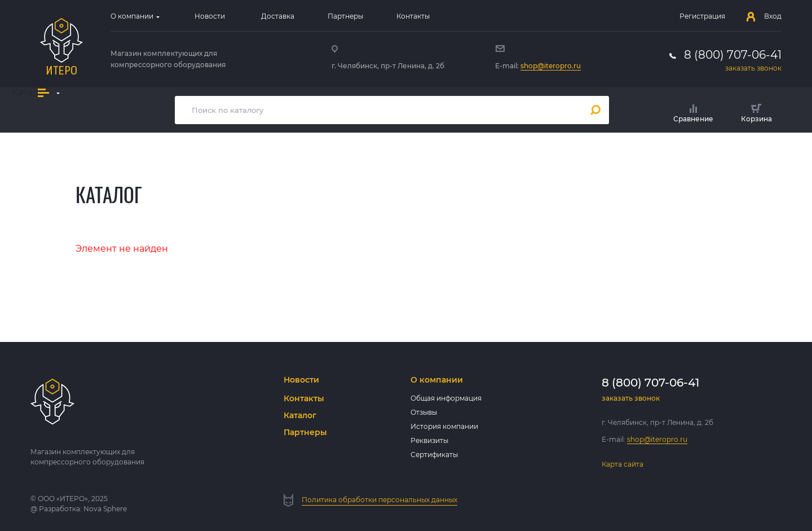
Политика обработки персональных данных (379, 500)
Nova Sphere (105, 509)
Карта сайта (623, 464)
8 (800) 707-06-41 (733, 55)
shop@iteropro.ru (551, 66)
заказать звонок (753, 68)
